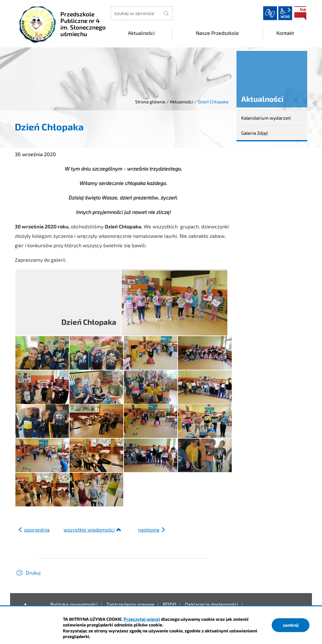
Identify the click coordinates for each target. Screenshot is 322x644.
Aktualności (181, 102)
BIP (300, 13)
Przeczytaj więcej (142, 619)
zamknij (291, 625)
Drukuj (33, 573)
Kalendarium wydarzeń (266, 118)
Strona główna (150, 102)
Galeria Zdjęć (255, 133)
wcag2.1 (285, 13)
